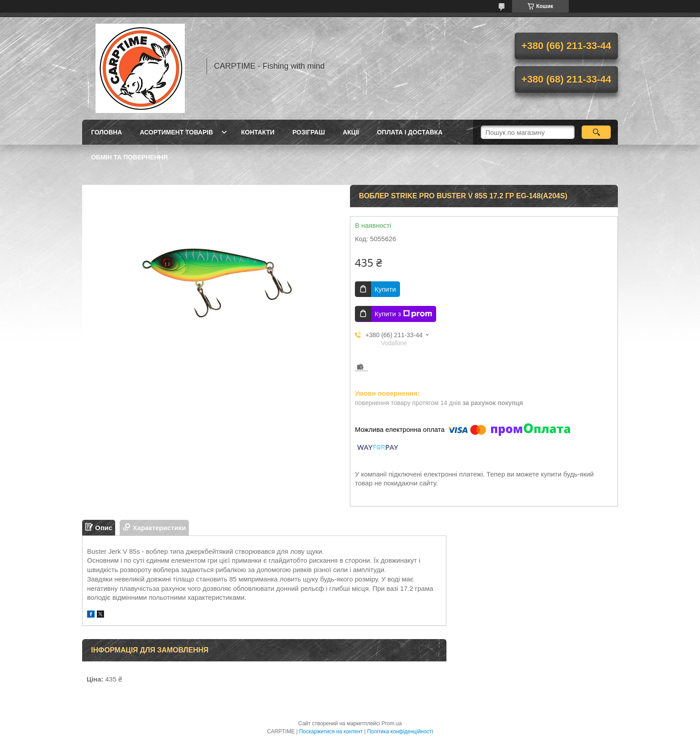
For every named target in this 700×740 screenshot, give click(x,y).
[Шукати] (596, 132)
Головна (106, 132)
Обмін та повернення (129, 157)
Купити (385, 289)
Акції (351, 132)
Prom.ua (392, 723)
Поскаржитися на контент (331, 732)
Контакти (258, 132)
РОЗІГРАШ (309, 132)
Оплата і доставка (410, 132)
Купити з (403, 314)
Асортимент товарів (176, 132)
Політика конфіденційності (400, 732)
